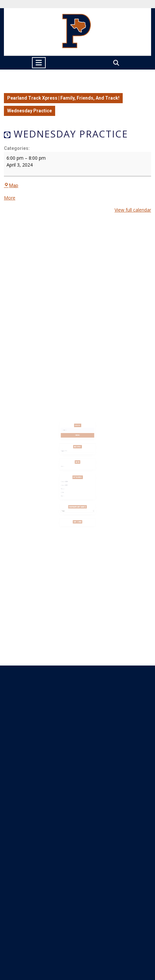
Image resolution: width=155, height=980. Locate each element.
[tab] (39, 63)
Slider (66, 487)
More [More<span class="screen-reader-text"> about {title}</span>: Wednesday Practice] (10, 198)
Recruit (66, 484)
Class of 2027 (67, 482)
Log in (66, 467)
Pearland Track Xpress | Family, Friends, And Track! (63, 98)
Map (11, 185)
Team (66, 490)
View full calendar (133, 210)
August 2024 (67, 456)
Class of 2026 (67, 479)
